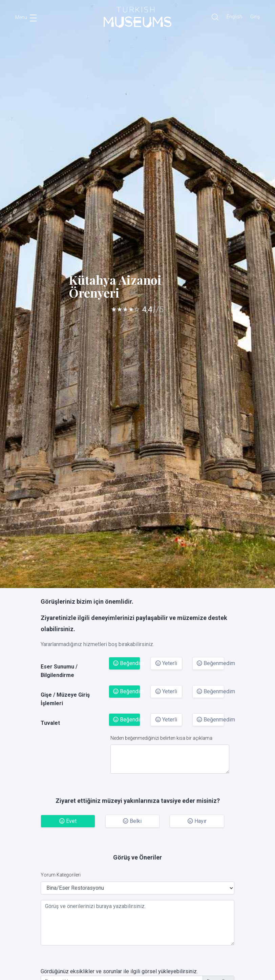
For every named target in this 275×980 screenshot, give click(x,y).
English (234, 17)
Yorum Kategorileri (61, 875)
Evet (68, 821)
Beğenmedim (210, 663)
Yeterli (166, 663)
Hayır (197, 821)
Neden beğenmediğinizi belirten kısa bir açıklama (161, 738)
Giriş (255, 17)
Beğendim (127, 663)
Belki (132, 821)
